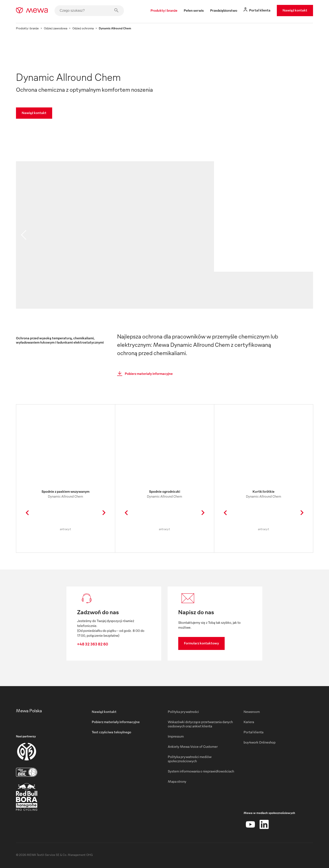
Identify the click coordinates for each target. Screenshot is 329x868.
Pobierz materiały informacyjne (144, 374)
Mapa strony (177, 781)
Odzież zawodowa (56, 28)
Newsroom (252, 712)
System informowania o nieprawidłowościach (201, 771)
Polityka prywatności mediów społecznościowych (190, 759)
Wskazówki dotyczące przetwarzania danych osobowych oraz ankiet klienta (200, 724)
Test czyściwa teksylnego (111, 732)
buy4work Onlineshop (260, 742)
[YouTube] (250, 824)
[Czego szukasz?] (89, 11)
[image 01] (115, 267)
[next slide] (305, 235)
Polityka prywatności (183, 712)
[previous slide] (24, 235)
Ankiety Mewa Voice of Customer (193, 747)
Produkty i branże (27, 28)
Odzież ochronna (83, 28)
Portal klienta (254, 732)
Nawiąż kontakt (295, 10)
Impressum (176, 736)
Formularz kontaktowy (201, 643)
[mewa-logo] (32, 11)
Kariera (249, 722)
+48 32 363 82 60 (93, 644)
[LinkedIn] (264, 824)
